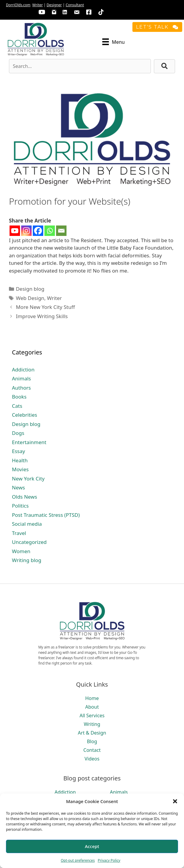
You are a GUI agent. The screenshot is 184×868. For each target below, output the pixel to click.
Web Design (30, 298)
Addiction (23, 370)
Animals (21, 378)
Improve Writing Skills (42, 316)
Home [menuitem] (92, 698)
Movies (20, 469)
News (18, 487)
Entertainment (29, 442)
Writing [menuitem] (92, 724)
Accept (92, 846)
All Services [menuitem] (92, 715)
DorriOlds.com (18, 5)
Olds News (24, 497)
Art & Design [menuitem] (92, 733)
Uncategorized (29, 542)
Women (21, 551)
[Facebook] (38, 231)
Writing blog (27, 560)
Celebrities (24, 415)
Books (19, 397)
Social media (27, 524)
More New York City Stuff (45, 307)
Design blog (30, 289)
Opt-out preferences (78, 860)
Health (20, 460)
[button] (175, 801)
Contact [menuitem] (92, 750)
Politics (20, 506)
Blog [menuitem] (92, 741)
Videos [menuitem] (92, 759)
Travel (19, 533)
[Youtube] (15, 231)
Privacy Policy (109, 860)
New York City (28, 479)
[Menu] (114, 42)
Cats (17, 406)
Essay (18, 451)
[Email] (61, 231)
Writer (37, 5)
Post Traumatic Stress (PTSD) (46, 515)
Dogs (18, 433)
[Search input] (80, 66)
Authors (21, 388)
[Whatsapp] (50, 231)
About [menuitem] (92, 707)
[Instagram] (26, 231)
